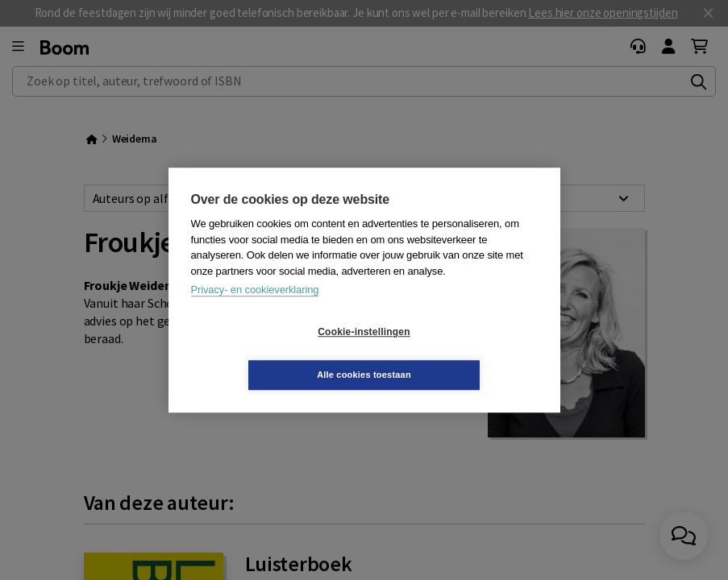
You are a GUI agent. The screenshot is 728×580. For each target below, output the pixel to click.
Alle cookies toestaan (460, 353)
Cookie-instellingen (268, 354)
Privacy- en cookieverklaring (255, 311)
